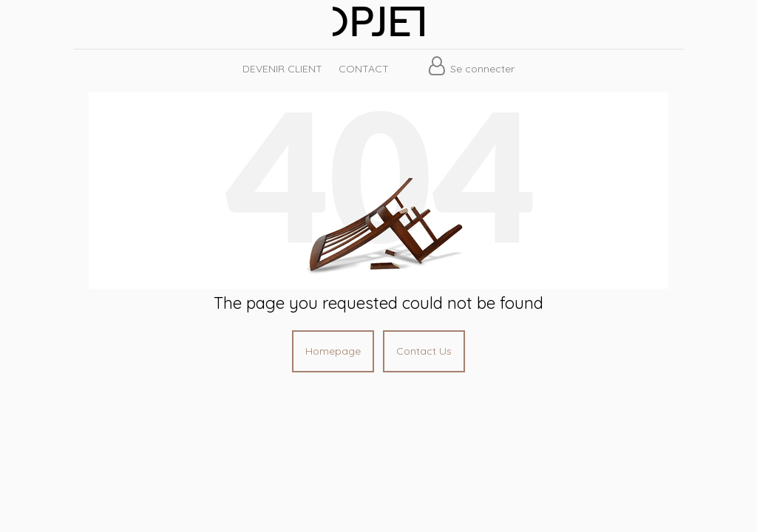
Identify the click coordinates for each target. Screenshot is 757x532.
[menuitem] (282, 69)
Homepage (333, 351)
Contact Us (424, 351)
